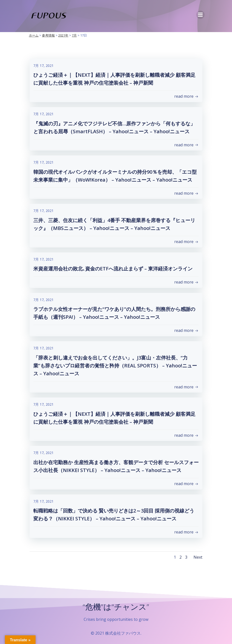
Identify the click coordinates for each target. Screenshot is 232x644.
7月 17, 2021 (43, 66)
